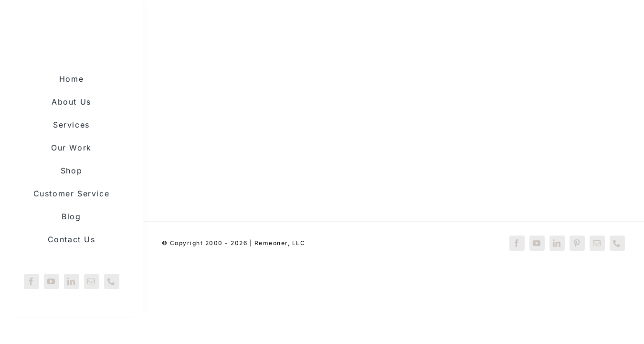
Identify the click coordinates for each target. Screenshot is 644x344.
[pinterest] (577, 243)
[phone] (112, 281)
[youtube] (52, 281)
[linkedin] (72, 281)
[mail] (92, 281)
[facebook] (32, 281)
